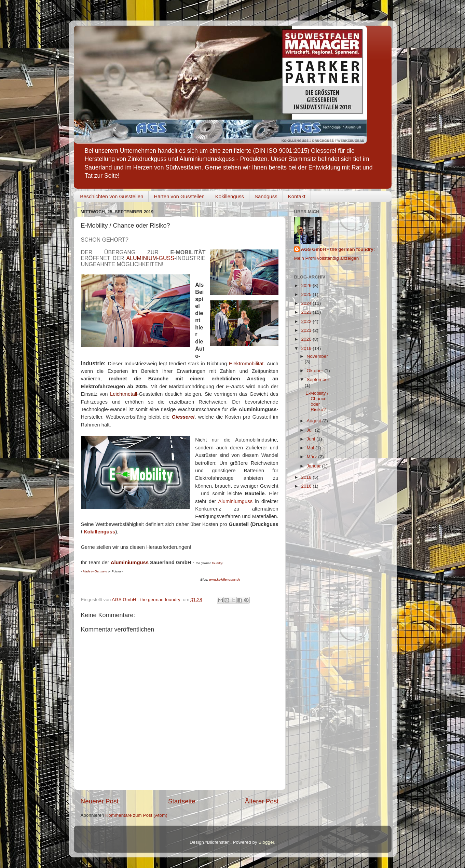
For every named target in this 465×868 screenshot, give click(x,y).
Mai (311, 448)
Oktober (316, 371)
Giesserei (183, 417)
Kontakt (297, 196)
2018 (307, 477)
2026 (307, 286)
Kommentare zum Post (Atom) (136, 815)
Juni (312, 439)
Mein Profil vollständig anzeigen (327, 258)
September (318, 379)
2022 (307, 321)
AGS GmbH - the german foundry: (338, 249)
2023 (307, 312)
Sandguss (266, 196)
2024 (307, 303)
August (315, 421)
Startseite (182, 801)
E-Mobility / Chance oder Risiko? (317, 402)
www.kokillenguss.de (225, 580)
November (317, 356)
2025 (307, 294)
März (313, 457)
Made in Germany (95, 571)
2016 (307, 486)
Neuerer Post (100, 801)
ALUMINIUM (141, 258)
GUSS (167, 258)
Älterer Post (262, 801)
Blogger (266, 842)
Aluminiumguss (235, 501)
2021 (307, 330)
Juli (311, 430)
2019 (307, 348)
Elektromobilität (246, 364)
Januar (314, 466)
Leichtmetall (124, 394)
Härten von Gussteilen (179, 196)
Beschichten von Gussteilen (112, 196)
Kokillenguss (230, 196)
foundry (217, 563)
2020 (307, 339)
